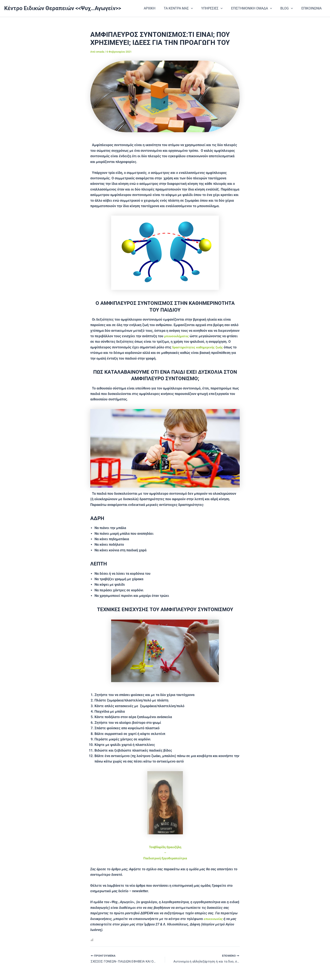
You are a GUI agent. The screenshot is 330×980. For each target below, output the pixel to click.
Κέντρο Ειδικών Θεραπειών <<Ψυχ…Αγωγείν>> (63, 8)
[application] (198, 8)
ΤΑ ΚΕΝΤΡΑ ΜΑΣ (186, 8)
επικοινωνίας (214, 919)
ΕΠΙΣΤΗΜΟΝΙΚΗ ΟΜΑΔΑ (256, 8)
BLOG (289, 8)
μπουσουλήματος (178, 336)
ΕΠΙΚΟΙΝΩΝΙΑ (312, 8)
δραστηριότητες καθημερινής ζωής (199, 347)
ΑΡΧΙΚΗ (159, 8)
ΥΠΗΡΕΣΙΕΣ (218, 8)
